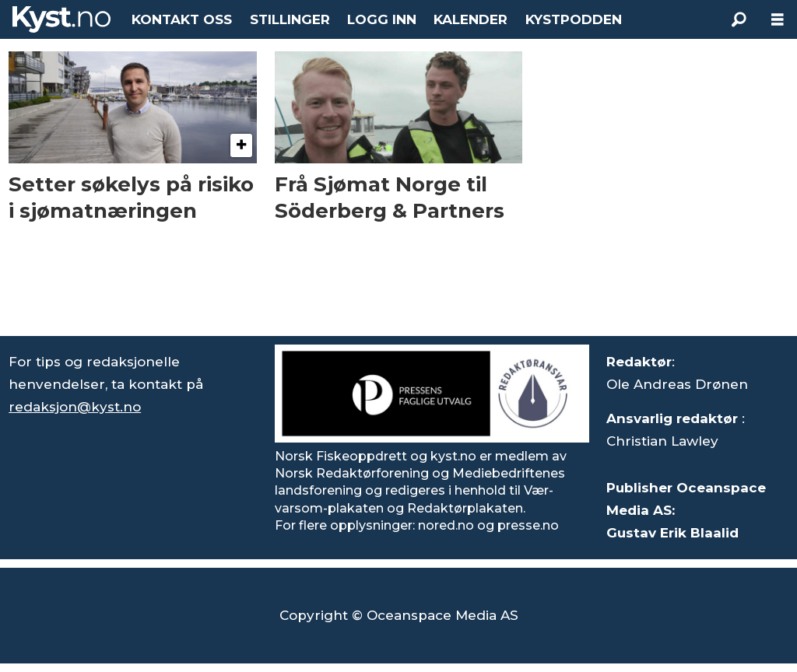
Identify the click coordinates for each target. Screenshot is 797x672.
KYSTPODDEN (574, 19)
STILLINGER (290, 19)
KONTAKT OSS (182, 19)
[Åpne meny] (778, 20)
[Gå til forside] (61, 19)
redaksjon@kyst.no (75, 407)
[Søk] (739, 19)
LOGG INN (382, 19)
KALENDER (470, 19)
